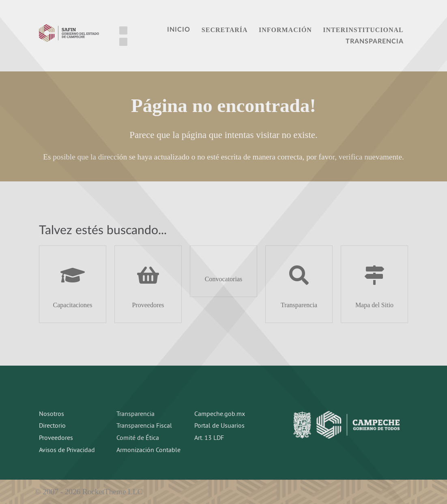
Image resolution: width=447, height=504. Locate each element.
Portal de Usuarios (219, 426)
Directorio (52, 426)
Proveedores (56, 438)
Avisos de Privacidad (67, 450)
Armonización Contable (148, 450)
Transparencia (135, 414)
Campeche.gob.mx (220, 414)
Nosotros (52, 414)
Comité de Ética (138, 438)
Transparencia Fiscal (144, 426)
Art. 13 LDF (209, 438)
